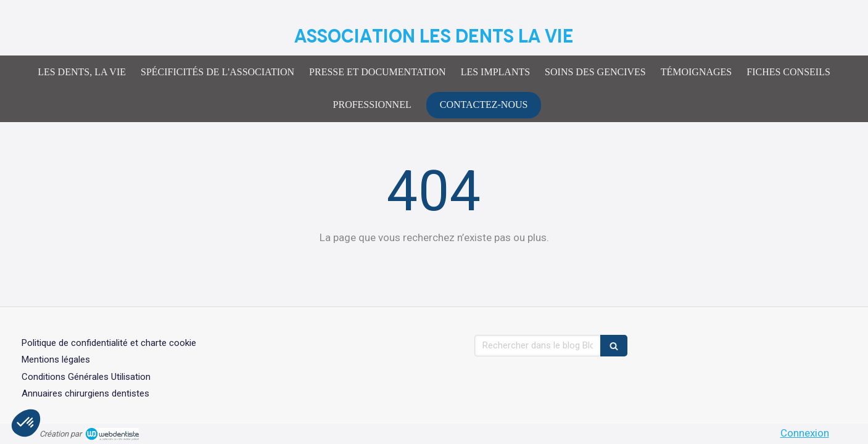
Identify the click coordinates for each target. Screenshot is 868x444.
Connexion (805, 433)
